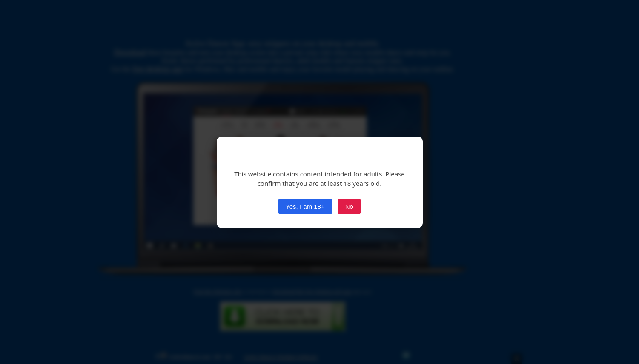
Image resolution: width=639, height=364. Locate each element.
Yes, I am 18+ (305, 206)
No (349, 206)
